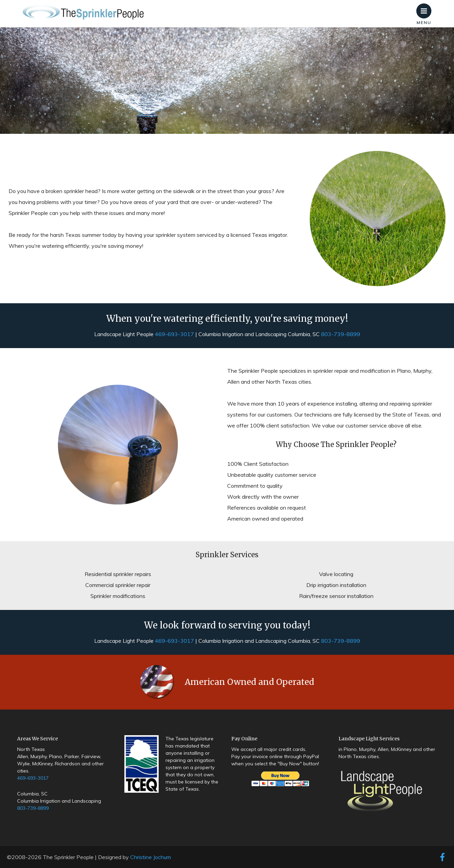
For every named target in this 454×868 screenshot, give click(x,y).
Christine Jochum (151, 857)
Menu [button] (426, 8)
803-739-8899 (341, 334)
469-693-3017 (174, 334)
